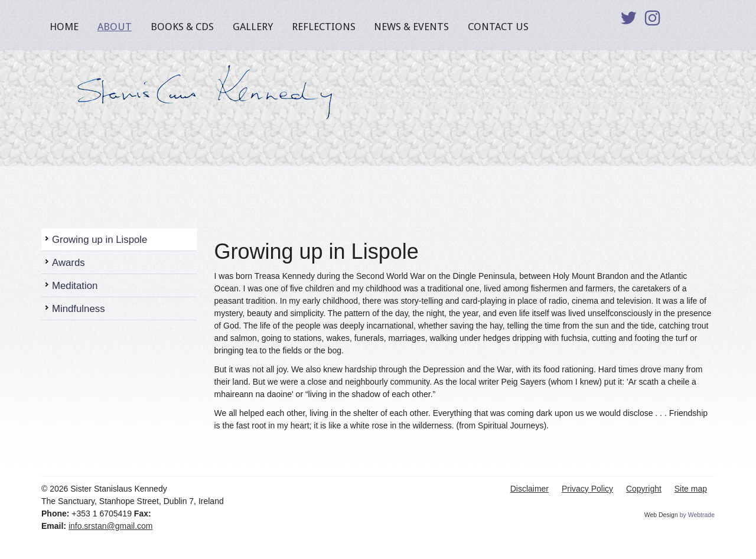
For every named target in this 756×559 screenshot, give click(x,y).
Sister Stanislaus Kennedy (198, 89)
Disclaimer (529, 489)
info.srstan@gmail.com (111, 526)
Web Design (661, 515)
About (115, 27)
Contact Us (498, 27)
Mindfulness (79, 309)
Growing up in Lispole (100, 240)
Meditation (75, 286)
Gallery (253, 27)
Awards (69, 263)
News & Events (411, 27)
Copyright (644, 489)
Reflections (324, 27)
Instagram (653, 21)
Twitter (628, 21)
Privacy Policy (587, 489)
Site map (691, 489)
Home (64, 27)
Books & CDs (182, 27)
